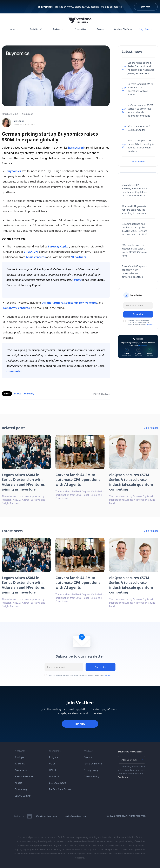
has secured (76, 148)
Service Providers (24, 776)
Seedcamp (71, 303)
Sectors (58, 29)
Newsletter (81, 29)
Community (21, 789)
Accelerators (21, 770)
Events (100, 29)
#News (18, 394)
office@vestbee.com (46, 816)
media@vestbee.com (75, 816)
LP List (53, 770)
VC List (53, 764)
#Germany (29, 394)
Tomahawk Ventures (16, 308)
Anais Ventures (36, 257)
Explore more (138, 161)
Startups (19, 757)
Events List (55, 776)
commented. (15, 371)
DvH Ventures (88, 303)
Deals (7, 394)
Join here (146, 7)
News (14, 29)
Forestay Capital (59, 246)
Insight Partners (52, 303)
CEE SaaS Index (57, 783)
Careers (88, 757)
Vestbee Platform (123, 29)
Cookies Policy (91, 776)
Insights (36, 29)
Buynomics (14, 171)
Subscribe (101, 667)
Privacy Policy (91, 770)
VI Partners (79, 257)
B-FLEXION (31, 252)
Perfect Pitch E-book (60, 789)
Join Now (80, 724)
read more (149, 324)
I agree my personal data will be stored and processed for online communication (79, 675)
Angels (18, 783)
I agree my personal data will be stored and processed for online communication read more (140, 322)
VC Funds (20, 764)
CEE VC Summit (23, 796)
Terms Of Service (93, 764)
